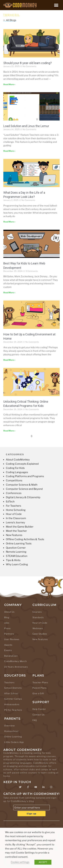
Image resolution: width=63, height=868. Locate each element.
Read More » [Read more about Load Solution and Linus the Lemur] (9, 151)
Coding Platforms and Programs (25, 476)
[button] (56, 5)
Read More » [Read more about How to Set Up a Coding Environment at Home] (9, 360)
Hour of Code (14, 514)
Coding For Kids (15, 468)
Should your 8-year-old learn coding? (28, 63)
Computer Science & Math (22, 485)
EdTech (10, 502)
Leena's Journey (15, 522)
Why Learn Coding (17, 564)
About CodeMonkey (18, 460)
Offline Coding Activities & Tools (25, 539)
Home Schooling (16, 510)
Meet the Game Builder (20, 527)
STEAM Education (17, 556)
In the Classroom (16, 518)
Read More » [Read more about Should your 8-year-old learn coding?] (9, 84)
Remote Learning (16, 552)
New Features (14, 535)
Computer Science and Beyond (24, 489)
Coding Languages (17, 472)
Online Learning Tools (19, 544)
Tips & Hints (13, 560)
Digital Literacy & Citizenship (23, 497)
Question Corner (16, 548)
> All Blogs (10, 20)
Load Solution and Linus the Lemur (26, 126)
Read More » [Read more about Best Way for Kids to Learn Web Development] (9, 293)
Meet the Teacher (16, 531)
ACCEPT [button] (43, 862)
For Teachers (14, 506)
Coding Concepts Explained (22, 464)
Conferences (14, 493)
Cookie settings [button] (20, 862)
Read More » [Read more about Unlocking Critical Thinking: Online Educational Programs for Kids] (9, 431)
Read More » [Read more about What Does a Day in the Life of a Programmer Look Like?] (9, 222)
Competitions (14, 481)
